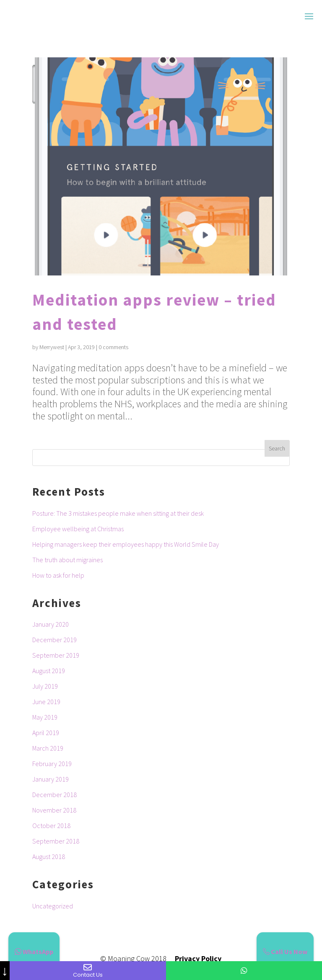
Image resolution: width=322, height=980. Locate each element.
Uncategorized (53, 906)
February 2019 (52, 764)
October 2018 (51, 826)
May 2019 (45, 717)
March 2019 (48, 748)
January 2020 (51, 624)
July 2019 (45, 686)
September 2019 (56, 655)
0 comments (113, 347)
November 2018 (54, 810)
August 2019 (49, 671)
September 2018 (56, 841)
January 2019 (51, 779)
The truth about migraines (68, 560)
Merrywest (52, 347)
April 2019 (46, 733)
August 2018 (49, 857)
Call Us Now (285, 952)
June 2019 (46, 702)
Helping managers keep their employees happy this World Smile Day (126, 544)
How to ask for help (58, 575)
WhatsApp (34, 952)
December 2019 (55, 640)
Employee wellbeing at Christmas (78, 529)
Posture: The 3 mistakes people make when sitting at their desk (118, 513)
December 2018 (55, 795)
